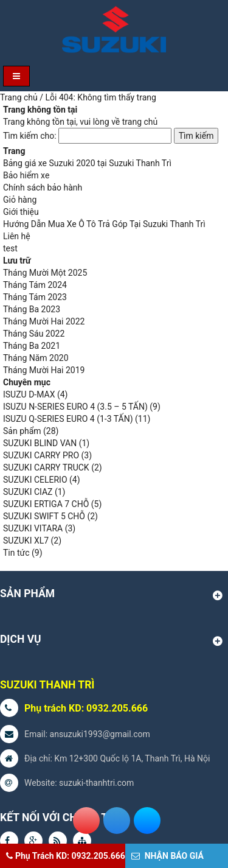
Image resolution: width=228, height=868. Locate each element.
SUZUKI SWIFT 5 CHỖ (44, 516)
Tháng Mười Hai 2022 (44, 321)
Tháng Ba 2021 (32, 346)
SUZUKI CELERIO (35, 480)
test (10, 248)
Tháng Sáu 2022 (34, 334)
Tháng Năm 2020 (36, 358)
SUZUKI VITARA (33, 528)
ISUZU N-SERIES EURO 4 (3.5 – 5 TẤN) (75, 407)
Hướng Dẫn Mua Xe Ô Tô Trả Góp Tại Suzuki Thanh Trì (104, 224)
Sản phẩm (22, 431)
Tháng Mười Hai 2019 (44, 370)
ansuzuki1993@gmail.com (100, 734)
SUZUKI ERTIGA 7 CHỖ (46, 504)
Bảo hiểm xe (26, 175)
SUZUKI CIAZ (28, 492)
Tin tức (16, 553)
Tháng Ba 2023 (32, 309)
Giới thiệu (21, 212)
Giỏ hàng (20, 200)
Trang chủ (19, 97)
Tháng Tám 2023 (35, 297)
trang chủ (140, 122)
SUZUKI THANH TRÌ (47, 685)
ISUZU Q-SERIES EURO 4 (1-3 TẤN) (68, 419)
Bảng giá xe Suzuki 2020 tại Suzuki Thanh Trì (87, 163)
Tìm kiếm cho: (30, 136)
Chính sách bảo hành (43, 187)
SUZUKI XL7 (26, 541)
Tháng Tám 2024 (35, 285)
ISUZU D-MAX (29, 394)
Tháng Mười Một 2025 (45, 273)
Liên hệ (17, 236)
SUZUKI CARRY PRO (41, 455)
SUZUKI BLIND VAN (40, 443)
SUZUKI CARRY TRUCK (46, 467)
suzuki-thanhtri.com (96, 783)
